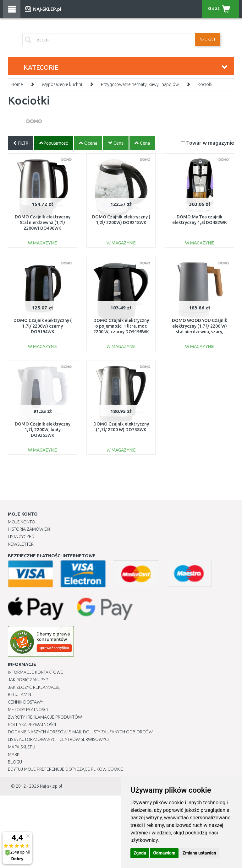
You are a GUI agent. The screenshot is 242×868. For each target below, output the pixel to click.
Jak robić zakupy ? (28, 680)
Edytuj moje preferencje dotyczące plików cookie (66, 769)
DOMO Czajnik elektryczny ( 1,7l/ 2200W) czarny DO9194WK (43, 326)
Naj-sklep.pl (51, 786)
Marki (14, 754)
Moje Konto (22, 522)
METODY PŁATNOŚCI (28, 710)
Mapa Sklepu (22, 747)
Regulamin (19, 694)
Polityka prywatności (32, 725)
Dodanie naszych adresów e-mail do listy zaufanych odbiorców (80, 732)
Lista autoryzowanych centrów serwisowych (59, 739)
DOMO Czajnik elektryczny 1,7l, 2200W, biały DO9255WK (43, 430)
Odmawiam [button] (164, 853)
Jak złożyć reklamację (34, 687)
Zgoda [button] (140, 853)
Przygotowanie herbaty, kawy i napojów (140, 84)
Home (17, 84)
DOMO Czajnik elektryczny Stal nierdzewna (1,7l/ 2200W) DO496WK (43, 222)
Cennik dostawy (25, 702)
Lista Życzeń (21, 537)
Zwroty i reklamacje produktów (45, 717)
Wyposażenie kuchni (62, 84)
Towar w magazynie (210, 143)
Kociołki (206, 84)
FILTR (21, 143)
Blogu (15, 762)
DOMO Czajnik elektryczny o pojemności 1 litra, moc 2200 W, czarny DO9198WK (121, 326)
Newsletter (21, 544)
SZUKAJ (207, 40)
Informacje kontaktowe (36, 672)
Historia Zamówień (29, 529)
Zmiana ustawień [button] (199, 853)
